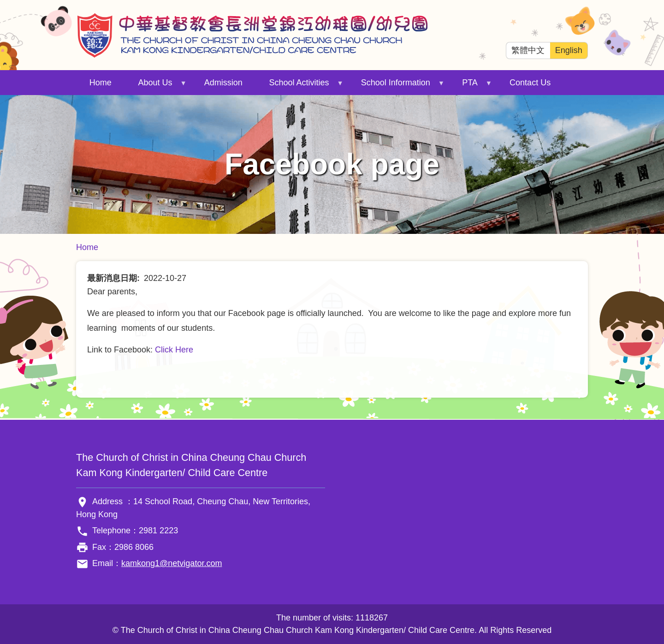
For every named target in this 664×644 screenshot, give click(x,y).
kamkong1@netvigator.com (172, 563)
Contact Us (530, 83)
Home (101, 83)
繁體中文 (528, 50)
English (569, 50)
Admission (223, 83)
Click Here (174, 350)
